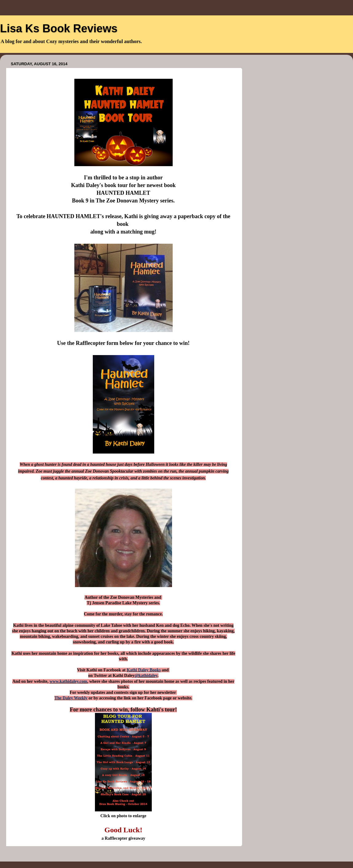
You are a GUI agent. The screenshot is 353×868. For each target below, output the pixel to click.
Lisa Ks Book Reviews (59, 28)
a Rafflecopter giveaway (123, 838)
